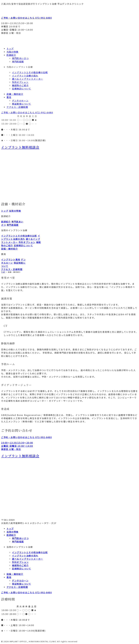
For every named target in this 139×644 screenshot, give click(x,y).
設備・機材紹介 (15, 94)
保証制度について (22, 104)
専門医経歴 (18, 62)
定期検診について (22, 89)
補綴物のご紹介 (20, 85)
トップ (10, 49)
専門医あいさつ (20, 58)
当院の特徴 (12, 52)
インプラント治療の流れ (25, 76)
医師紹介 (11, 55)
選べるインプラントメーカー (27, 79)
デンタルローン (20, 101)
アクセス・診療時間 (17, 107)
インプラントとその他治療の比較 (30, 72)
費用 (9, 97)
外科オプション (20, 82)
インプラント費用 (11, 259)
